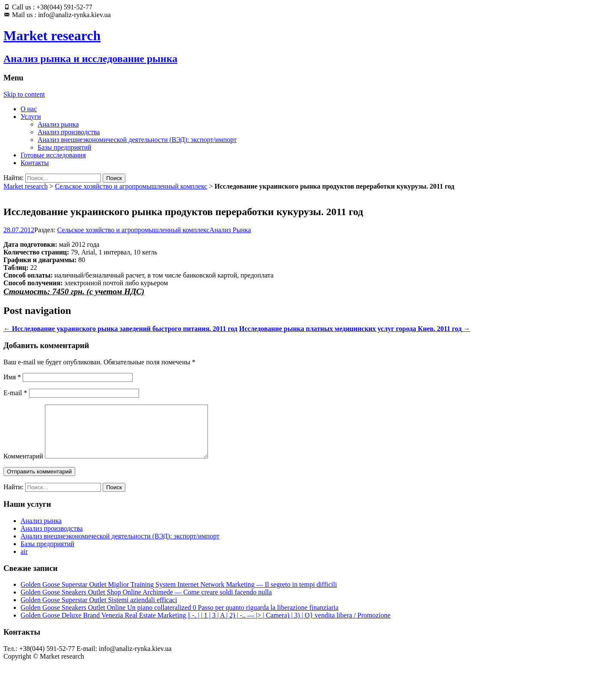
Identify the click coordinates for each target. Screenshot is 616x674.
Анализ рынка (58, 124)
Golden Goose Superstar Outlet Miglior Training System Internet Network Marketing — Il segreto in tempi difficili (179, 595)
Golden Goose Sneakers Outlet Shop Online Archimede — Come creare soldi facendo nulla (146, 602)
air (24, 562)
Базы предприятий (65, 147)
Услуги (31, 117)
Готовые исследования (53, 155)
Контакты (35, 163)
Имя (12, 377)
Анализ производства (69, 132)
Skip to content (24, 94)
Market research (26, 186)
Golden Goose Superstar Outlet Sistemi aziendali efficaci (99, 610)
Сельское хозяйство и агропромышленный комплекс (131, 186)
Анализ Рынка (230, 230)
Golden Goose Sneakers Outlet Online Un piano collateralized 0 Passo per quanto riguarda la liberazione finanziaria (179, 618)
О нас (29, 109)
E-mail (15, 393)
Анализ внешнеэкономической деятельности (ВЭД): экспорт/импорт (137, 140)
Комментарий (23, 466)
